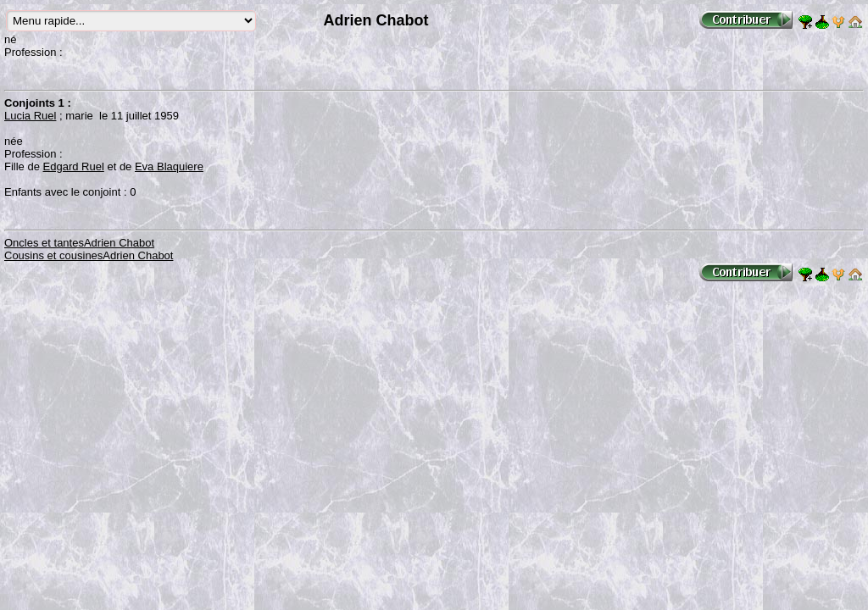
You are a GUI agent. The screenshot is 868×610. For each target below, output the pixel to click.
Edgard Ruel (74, 166)
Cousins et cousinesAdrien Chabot (89, 255)
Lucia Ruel (30, 116)
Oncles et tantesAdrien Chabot (79, 243)
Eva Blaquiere (169, 166)
